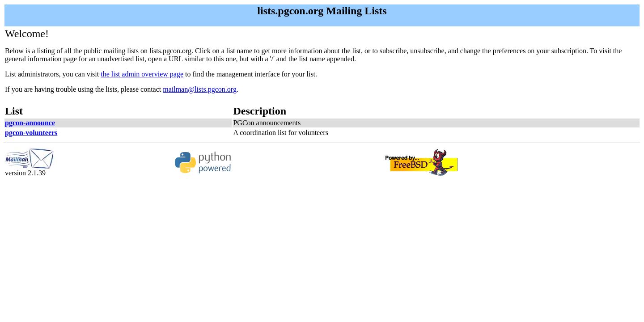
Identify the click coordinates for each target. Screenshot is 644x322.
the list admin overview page (142, 74)
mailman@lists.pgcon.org (200, 89)
